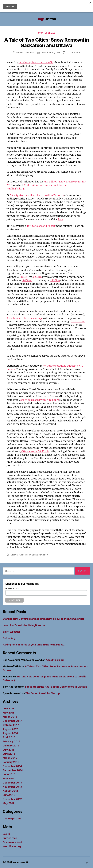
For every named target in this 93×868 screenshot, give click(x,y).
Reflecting (9, 638)
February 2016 (11, 741)
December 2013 (12, 783)
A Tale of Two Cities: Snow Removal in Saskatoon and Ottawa (47, 43)
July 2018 (9, 709)
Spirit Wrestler (12, 632)
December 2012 (12, 799)
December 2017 (12, 721)
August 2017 (10, 729)
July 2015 (9, 750)
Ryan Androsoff (27, 52)
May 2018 (9, 713)
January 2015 (11, 762)
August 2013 (10, 791)
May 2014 (9, 778)
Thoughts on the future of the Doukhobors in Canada (56, 687)
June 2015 (9, 754)
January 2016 (11, 746)
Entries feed (10, 838)
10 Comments (73, 52)
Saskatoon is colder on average (25, 318)
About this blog (55, 660)
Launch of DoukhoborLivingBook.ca (24, 625)
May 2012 (9, 803)
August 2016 (10, 733)
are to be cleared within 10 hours (40, 400)
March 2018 (10, 717)
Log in (6, 834)
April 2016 (9, 737)
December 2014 (12, 766)
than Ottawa (78, 322)
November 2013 (12, 787)
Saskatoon (37, 555)
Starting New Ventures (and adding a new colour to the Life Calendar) (44, 619)
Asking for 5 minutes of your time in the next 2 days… (34, 645)
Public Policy (25, 555)
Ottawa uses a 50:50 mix (35, 451)
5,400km (27, 280)
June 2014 (9, 774)
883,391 (24, 277)
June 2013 (9, 795)
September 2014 (13, 770)
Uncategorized (47, 33)
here (61, 219)
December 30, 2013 (50, 52)
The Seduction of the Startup (43, 693)
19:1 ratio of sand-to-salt (41, 226)
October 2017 (11, 725)
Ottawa (14, 555)
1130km (55, 280)
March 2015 (10, 758)
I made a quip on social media (36, 63)
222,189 (38, 277)
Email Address (12, 589)
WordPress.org (12, 846)
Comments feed (12, 842)
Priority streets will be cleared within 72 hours (37, 195)
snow (46, 555)
